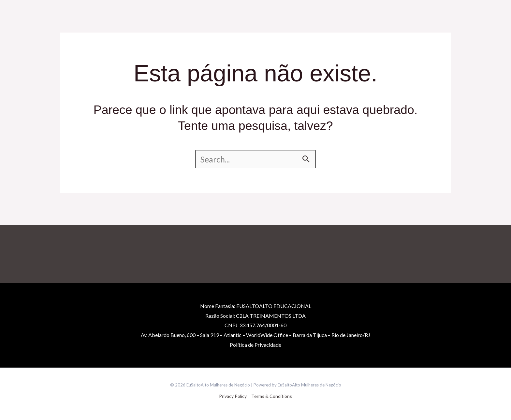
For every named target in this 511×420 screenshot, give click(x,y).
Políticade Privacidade (255, 345)
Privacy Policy (233, 396)
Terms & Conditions (272, 396)
